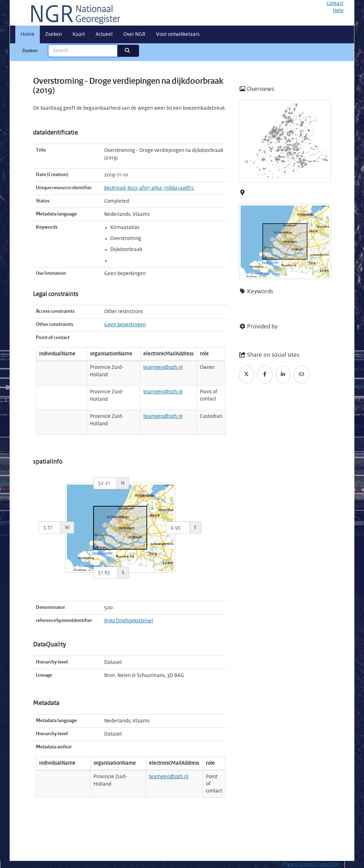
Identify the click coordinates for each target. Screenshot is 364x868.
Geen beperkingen (125, 325)
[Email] (301, 375)
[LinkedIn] (283, 375)
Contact (335, 4)
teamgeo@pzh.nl (163, 367)
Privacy (290, 864)
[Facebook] (265, 375)
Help (338, 11)
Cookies (308, 864)
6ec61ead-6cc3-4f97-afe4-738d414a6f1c (149, 188)
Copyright (328, 864)
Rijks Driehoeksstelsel (129, 621)
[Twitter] (247, 375)
